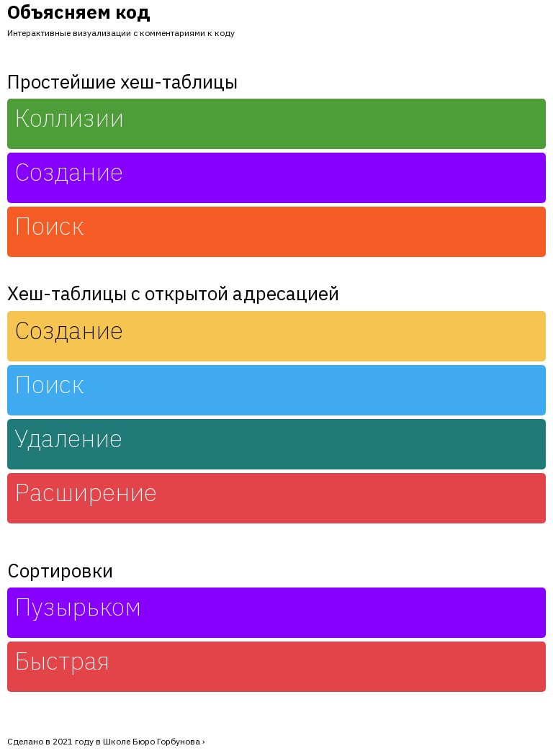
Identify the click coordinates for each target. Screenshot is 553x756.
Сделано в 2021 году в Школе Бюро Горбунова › (106, 741)
